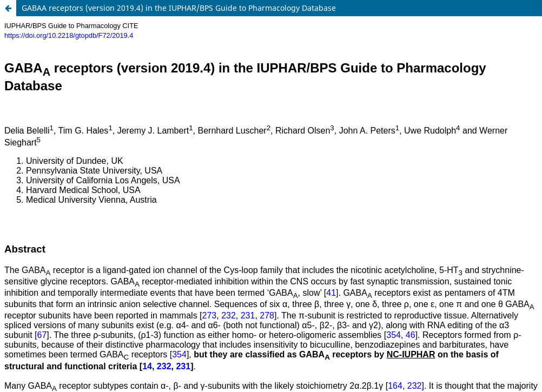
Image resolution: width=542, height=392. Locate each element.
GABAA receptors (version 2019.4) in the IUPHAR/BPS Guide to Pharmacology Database (179, 8)
